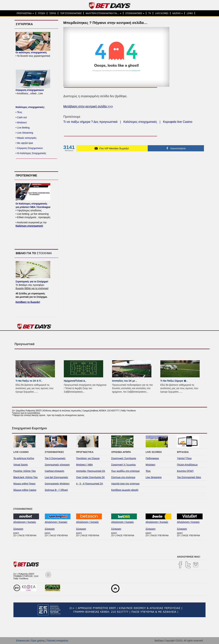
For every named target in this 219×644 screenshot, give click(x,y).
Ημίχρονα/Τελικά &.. (75, 381)
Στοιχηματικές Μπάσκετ (57, 484)
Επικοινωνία (23, 641)
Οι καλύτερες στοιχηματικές (31, 52)
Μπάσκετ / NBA (84, 465)
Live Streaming (154, 477)
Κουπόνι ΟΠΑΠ (185, 471)
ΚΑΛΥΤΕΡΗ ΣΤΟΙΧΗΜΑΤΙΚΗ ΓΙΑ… (104, 13)
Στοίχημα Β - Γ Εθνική (56, 490)
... (37, 392)
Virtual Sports (21, 465)
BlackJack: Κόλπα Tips (25, 477)
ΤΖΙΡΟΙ (53, 13)
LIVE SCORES (162, 13)
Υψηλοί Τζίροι (184, 458)
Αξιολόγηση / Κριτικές (25, 522)
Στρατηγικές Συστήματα (124, 458)
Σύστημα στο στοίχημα (123, 477)
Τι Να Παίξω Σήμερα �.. (174, 381)
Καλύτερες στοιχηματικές (140, 122)
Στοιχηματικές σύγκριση (57, 465)
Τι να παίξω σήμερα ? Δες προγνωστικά (90, 122)
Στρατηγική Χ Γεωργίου (123, 465)
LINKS (190, 13)
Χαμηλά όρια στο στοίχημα (125, 484)
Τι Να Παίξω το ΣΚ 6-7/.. (29, 381)
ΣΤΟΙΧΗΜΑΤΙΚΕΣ (135, 13)
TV (150, 13)
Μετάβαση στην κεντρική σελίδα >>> (88, 106)
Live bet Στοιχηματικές (57, 477)
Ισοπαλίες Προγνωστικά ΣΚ (91, 471)
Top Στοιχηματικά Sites (189, 477)
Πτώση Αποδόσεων (187, 465)
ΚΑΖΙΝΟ (178, 13)
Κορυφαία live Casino (178, 122)
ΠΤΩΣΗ (42, 13)
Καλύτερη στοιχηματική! (29, 226)
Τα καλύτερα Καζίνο (24, 458)
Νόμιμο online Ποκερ (24, 484)
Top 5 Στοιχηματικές (55, 458)
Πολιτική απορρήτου (58, 641)
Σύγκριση (18, 529)
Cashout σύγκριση (55, 471)
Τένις (148, 471)
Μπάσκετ (150, 465)
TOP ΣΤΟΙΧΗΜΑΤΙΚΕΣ (71, 13)
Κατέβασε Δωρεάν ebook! (125, 490)
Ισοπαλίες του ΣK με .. (125, 381)
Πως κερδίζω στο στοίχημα (125, 471)
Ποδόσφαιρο (152, 458)
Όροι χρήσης (38, 641)
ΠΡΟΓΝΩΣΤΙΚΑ (25, 13)
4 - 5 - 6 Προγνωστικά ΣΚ (90, 484)
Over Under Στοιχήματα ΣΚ (90, 477)
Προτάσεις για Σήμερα (88, 458)
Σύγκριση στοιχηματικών (30, 90)
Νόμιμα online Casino (25, 490)
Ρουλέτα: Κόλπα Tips (24, 471)
